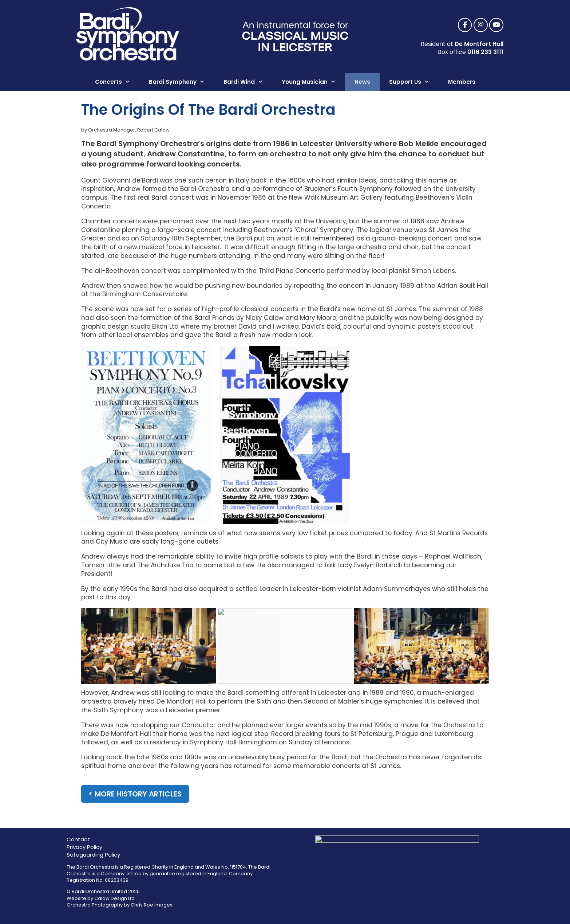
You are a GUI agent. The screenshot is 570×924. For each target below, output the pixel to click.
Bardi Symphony (181, 82)
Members (462, 82)
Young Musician (313, 82)
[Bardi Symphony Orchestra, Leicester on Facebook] (465, 25)
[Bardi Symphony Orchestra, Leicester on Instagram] (481, 25)
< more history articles (135, 794)
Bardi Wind (248, 82)
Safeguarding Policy (93, 855)
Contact (78, 839)
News (362, 82)
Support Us (414, 82)
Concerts (117, 82)
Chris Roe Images (152, 905)
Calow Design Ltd (114, 898)
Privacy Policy (84, 847)
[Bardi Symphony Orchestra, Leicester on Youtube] (496, 25)
